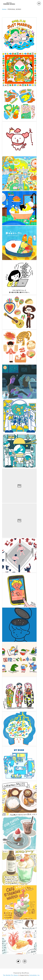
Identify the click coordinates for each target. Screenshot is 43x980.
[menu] (39, 3)
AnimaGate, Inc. (35, 975)
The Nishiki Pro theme (10, 975)
